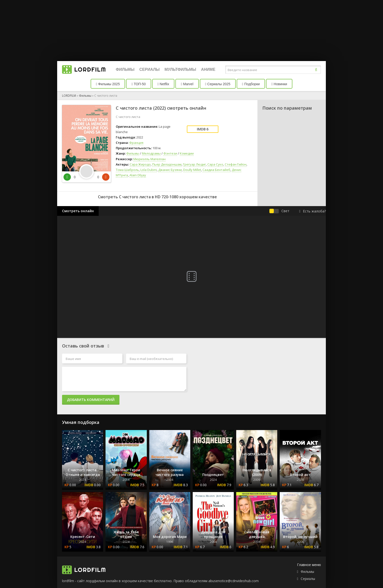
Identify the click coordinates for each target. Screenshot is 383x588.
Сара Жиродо (140, 164)
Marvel (187, 84)
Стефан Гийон (236, 164)
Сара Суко (215, 164)
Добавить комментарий (91, 400)
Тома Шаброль (127, 170)
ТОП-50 (138, 84)
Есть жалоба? (313, 211)
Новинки (279, 84)
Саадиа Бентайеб (216, 170)
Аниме (208, 69)
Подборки (251, 84)
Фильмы (125, 69)
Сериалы (149, 69)
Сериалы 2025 (218, 84)
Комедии (187, 153)
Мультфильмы (180, 69)
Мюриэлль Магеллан (149, 159)
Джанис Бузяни (170, 170)
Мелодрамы (151, 153)
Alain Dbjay (138, 175)
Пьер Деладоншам (167, 164)
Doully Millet (192, 170)
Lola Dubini (149, 170)
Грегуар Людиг (194, 164)
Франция (136, 143)
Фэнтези (170, 153)
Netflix (163, 84)
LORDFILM (69, 96)
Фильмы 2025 (108, 84)
